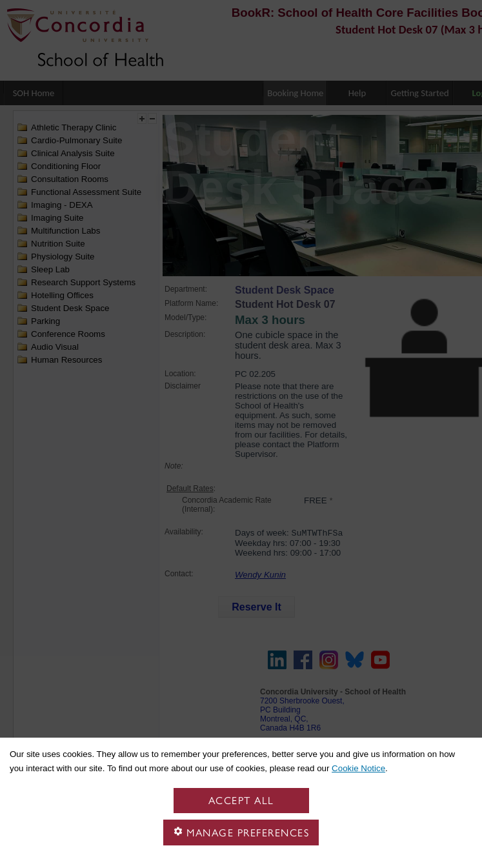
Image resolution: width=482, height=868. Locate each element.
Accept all (241, 801)
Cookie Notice (358, 768)
